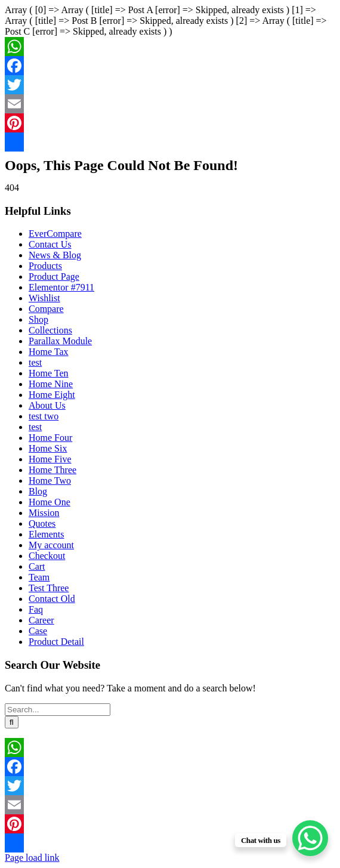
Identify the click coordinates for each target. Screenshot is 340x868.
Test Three (49, 588)
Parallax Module (60, 341)
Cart (37, 566)
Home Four (50, 438)
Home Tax (49, 352)
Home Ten (49, 373)
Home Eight (52, 395)
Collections (50, 330)
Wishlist (44, 298)
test (35, 362)
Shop (38, 319)
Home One (50, 502)
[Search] (12, 722)
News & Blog (55, 255)
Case (38, 631)
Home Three (52, 470)
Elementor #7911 (61, 287)
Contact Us (50, 244)
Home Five (50, 459)
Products (45, 266)
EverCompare (55, 234)
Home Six (48, 448)
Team (39, 577)
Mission (44, 513)
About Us (47, 405)
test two (44, 416)
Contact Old (52, 599)
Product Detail (56, 642)
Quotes (42, 523)
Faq (36, 609)
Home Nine (51, 384)
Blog (38, 491)
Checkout (47, 556)
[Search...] (58, 710)
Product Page (54, 277)
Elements (47, 534)
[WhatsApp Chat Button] (310, 838)
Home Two (50, 481)
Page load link (32, 858)
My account (51, 545)
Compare (46, 309)
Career (41, 620)
